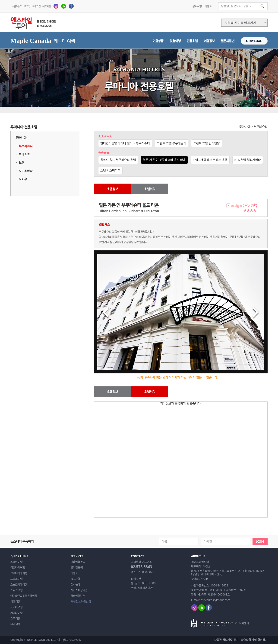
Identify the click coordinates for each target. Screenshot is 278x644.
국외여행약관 (78, 596)
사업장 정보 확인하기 (226, 640)
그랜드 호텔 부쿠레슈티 (172, 143)
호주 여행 (15, 618)
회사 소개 (76, 585)
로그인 (27, 6)
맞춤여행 (175, 41)
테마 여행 (15, 624)
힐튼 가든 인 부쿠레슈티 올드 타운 (164, 160)
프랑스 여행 (16, 579)
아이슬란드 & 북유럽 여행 (24, 596)
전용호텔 (192, 41)
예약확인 (47, 6)
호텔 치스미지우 (110, 170)
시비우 (23, 179)
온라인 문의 (77, 567)
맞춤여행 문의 (78, 562)
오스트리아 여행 (19, 585)
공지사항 (197, 6)
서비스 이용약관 (79, 590)
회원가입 (36, 6)
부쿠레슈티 (26, 146)
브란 (22, 162)
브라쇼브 (24, 154)
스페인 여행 (16, 562)
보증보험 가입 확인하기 (254, 640)
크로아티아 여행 (19, 573)
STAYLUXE (254, 41)
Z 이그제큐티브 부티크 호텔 (210, 160)
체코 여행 (15, 602)
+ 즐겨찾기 (17, 6)
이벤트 (208, 6)
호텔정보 (112, 189)
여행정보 (209, 41)
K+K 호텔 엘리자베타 (248, 160)
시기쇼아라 (26, 171)
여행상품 (158, 41)
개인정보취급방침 (81, 602)
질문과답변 (227, 41)
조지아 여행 (16, 607)
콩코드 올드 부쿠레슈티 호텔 (118, 160)
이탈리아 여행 (18, 567)
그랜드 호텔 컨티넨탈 (207, 143)
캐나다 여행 (16, 613)
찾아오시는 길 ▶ (200, 579)
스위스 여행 (16, 590)
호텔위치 (150, 189)
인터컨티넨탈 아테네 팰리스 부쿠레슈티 (125, 143)
